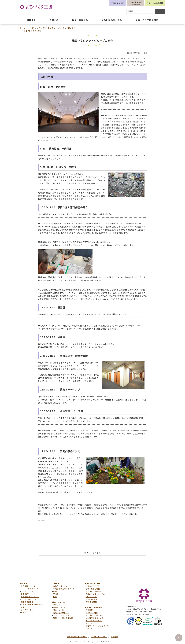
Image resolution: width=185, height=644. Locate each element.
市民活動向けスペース (30, 597)
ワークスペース (27, 591)
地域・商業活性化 (93, 589)
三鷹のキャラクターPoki (95, 594)
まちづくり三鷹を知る (46, 28)
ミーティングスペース (30, 589)
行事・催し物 (59, 610)
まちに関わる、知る (93, 583)
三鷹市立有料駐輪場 (155, 3)
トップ (23, 28)
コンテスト (58, 605)
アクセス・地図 (92, 613)
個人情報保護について (95, 618)
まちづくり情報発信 (94, 591)
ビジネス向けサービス (30, 599)
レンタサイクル (27, 610)
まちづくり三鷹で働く (66, 28)
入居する (56, 583)
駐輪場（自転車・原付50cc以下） (32, 606)
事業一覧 (89, 623)
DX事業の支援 (91, 602)
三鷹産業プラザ (118, 3)
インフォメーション (94, 621)
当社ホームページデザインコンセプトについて (97, 627)
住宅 (55, 597)
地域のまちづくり (93, 586)
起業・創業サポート (61, 613)
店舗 (55, 591)
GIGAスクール (91, 597)
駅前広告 (24, 612)
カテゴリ (31, 28)
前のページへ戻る (92, 553)
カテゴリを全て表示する (32, 31)
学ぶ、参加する (59, 602)
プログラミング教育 (61, 615)
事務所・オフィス (60, 586)
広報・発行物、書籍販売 (63, 618)
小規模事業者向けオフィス (64, 589)
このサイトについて (99, 637)
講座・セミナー (59, 607)
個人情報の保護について (77, 637)
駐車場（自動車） (28, 602)
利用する (24, 583)
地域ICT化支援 (92, 599)
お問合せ (114, 637)
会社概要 (89, 610)
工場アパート (59, 594)
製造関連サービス (28, 594)
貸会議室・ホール (28, 586)
